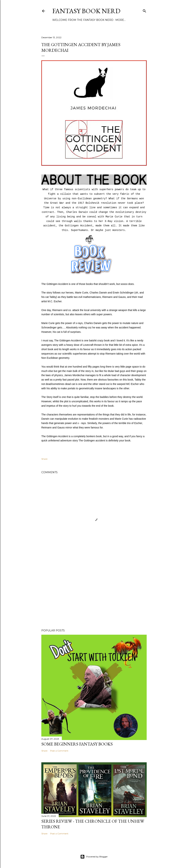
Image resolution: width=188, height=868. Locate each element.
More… (121, 20)
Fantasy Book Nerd (86, 11)
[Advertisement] (94, 594)
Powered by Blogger (94, 857)
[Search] (144, 10)
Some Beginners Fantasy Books (77, 744)
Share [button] (44, 459)
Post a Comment (59, 751)
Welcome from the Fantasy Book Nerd (83, 20)
